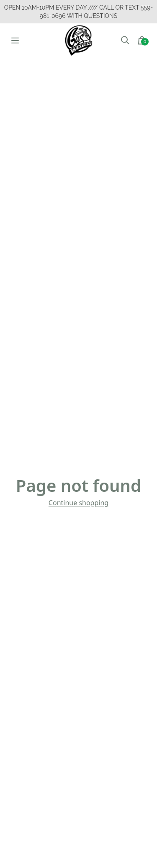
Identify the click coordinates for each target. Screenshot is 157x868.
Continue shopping (78, 503)
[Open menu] (15, 40)
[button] (125, 40)
